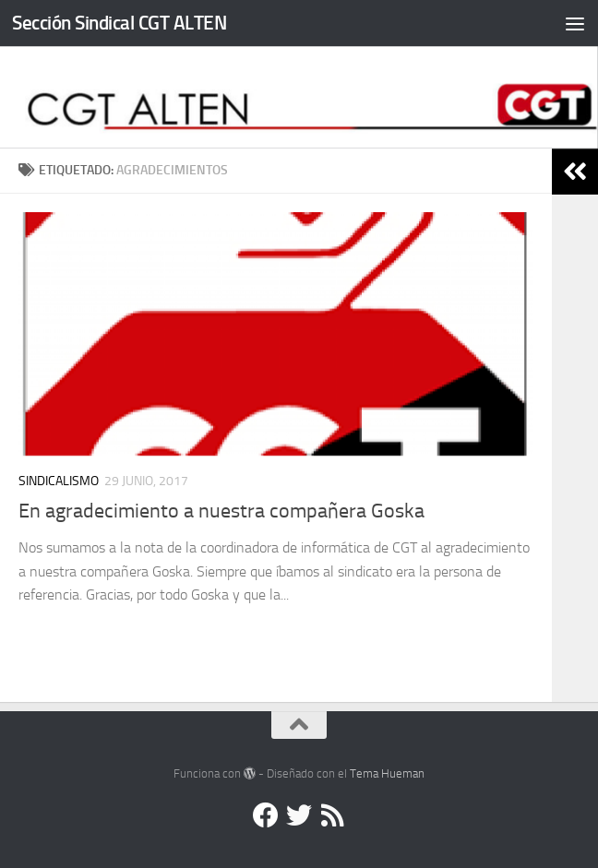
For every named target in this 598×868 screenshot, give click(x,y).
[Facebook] (266, 815)
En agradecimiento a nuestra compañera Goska (221, 511)
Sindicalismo (59, 481)
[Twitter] (299, 815)
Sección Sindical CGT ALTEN (119, 23)
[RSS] (332, 815)
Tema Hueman (387, 773)
